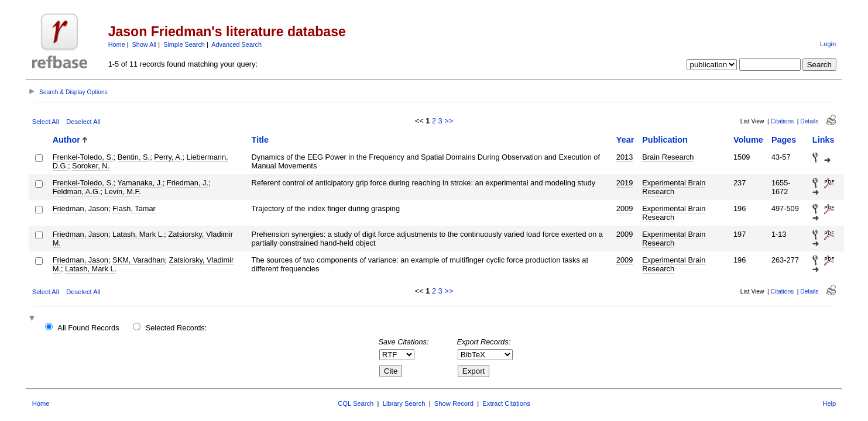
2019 (625, 183)
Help (829, 403)
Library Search (404, 403)
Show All (145, 44)
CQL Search (356, 403)
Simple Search (184, 44)
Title (260, 140)
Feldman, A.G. (77, 191)
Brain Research (668, 157)
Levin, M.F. (123, 191)
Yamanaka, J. (140, 183)
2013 (625, 157)
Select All (46, 122)
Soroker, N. (91, 166)
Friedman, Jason (80, 208)
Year (625, 140)
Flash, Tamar (134, 208)
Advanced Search (236, 44)
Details (809, 121)
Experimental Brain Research (674, 187)
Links (824, 140)
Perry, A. (168, 157)
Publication (665, 140)
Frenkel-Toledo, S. (83, 157)
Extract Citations (506, 403)
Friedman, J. (188, 183)
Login (828, 44)
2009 (625, 208)
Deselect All (83, 122)
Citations (783, 121)
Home (117, 44)
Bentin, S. (134, 157)
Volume (748, 140)
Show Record (454, 403)
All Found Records (88, 328)
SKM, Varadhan (138, 260)
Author (66, 140)
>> (449, 121)
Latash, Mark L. (138, 234)
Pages (784, 140)
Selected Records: (176, 328)
